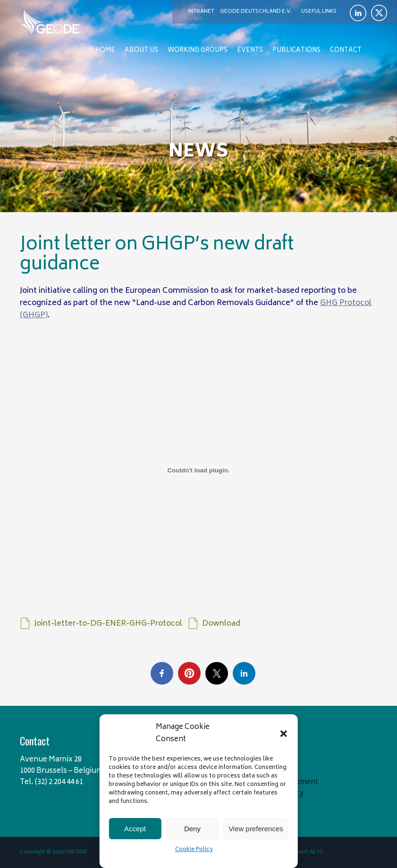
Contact (346, 51)
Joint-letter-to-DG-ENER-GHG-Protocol (108, 624)
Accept (135, 829)
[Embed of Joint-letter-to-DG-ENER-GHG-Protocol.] (198, 470)
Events (250, 51)
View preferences (256, 829)
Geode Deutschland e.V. (256, 12)
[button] (284, 734)
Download (221, 624)
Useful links (319, 12)
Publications (296, 51)
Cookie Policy (194, 850)
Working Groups (198, 51)
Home (105, 51)
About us (141, 51)
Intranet (201, 12)
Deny (192, 829)
